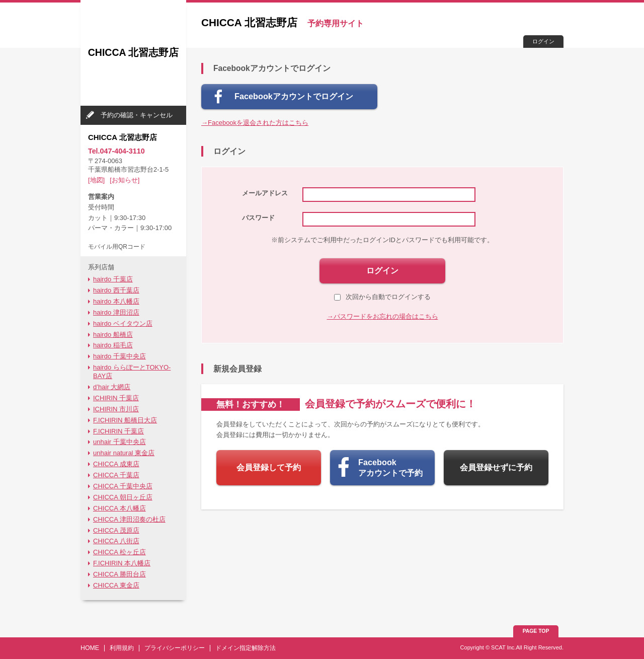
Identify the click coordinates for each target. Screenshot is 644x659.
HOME (90, 648)
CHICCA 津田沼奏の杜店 (129, 519)
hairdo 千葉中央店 (119, 356)
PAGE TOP (536, 631)
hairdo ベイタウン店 (123, 323)
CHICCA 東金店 (116, 585)
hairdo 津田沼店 (116, 312)
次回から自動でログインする (382, 297)
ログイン (543, 41)
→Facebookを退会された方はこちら (255, 123)
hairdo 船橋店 (113, 335)
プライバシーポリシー (175, 648)
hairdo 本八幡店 (116, 301)
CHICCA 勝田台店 (119, 574)
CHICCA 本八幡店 (119, 508)
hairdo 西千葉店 (116, 290)
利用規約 (122, 648)
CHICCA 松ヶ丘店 (119, 552)
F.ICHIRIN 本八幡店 (122, 563)
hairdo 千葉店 (113, 279)
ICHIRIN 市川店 (116, 409)
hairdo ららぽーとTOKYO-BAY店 (132, 372)
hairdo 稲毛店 (113, 345)
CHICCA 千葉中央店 (123, 486)
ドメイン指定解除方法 (246, 648)
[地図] (96, 180)
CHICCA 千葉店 (116, 475)
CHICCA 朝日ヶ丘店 (123, 497)
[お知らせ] (125, 180)
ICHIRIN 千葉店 (116, 398)
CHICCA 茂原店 (116, 530)
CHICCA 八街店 (116, 541)
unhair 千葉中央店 (119, 442)
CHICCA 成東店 (116, 464)
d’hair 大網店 (112, 387)
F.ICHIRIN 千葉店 (118, 431)
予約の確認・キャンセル (137, 115)
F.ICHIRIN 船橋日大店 (125, 420)
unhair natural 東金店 (124, 453)
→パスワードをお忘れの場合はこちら (383, 316)
